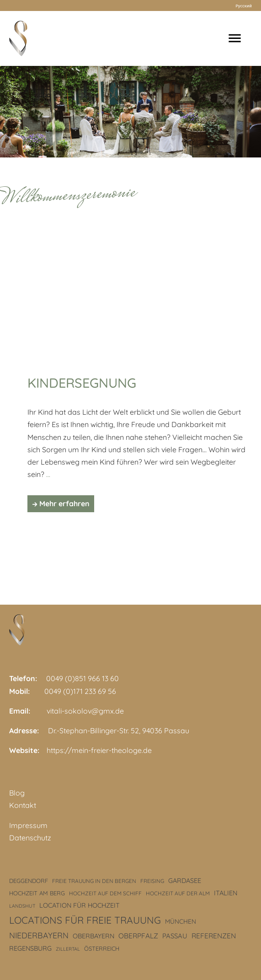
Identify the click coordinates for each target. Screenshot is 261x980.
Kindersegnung (82, 383)
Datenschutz (30, 838)
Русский (244, 5)
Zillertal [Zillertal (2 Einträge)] (68, 949)
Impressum (28, 825)
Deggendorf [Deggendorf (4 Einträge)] (29, 881)
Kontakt (23, 805)
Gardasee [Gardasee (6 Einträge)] (185, 881)
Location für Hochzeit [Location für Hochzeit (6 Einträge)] (80, 905)
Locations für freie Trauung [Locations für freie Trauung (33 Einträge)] (85, 920)
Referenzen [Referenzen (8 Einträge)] (214, 936)
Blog (17, 793)
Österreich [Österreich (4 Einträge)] (102, 948)
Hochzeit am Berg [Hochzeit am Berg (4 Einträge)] (37, 893)
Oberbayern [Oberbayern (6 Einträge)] (93, 936)
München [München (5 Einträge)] (181, 921)
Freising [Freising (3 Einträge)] (152, 881)
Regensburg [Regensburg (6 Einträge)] (30, 948)
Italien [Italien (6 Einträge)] (226, 893)
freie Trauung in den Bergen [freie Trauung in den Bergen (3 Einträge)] (94, 881)
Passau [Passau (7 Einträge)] (175, 936)
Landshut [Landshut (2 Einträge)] (22, 906)
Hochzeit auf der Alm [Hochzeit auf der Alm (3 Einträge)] (178, 893)
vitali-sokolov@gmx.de (85, 711)
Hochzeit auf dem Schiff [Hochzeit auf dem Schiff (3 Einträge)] (105, 893)
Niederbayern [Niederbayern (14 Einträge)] (39, 935)
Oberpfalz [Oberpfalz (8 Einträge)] (138, 936)
